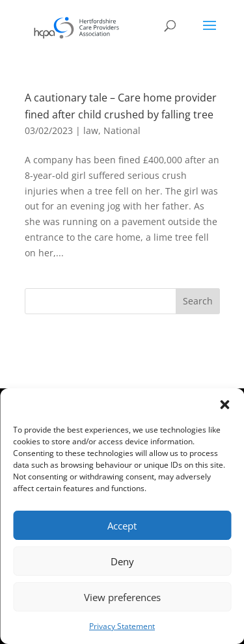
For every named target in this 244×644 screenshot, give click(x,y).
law (91, 130)
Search (198, 301)
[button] (224, 405)
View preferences (122, 597)
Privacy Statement (122, 626)
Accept (122, 526)
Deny (122, 561)
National (122, 130)
